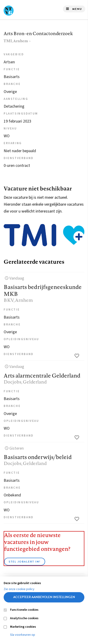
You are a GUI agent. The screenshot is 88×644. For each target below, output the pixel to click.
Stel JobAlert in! (25, 562)
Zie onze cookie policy (19, 589)
